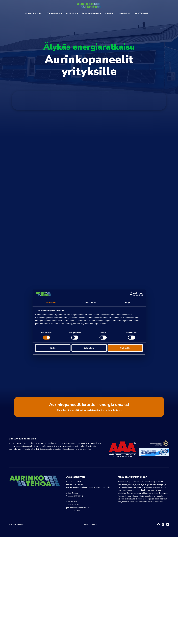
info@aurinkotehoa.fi (75, 484)
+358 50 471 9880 (74, 510)
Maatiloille (124, 13)
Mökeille (109, 13)
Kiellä (53, 348)
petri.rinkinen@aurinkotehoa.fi (78, 507)
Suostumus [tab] (51, 303)
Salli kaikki (125, 348)
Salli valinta (89, 348)
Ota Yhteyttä (142, 13)
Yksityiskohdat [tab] (89, 303)
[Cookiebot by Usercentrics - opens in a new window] (132, 294)
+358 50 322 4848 (74, 481)
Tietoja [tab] (127, 303)
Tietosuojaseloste (90, 524)
